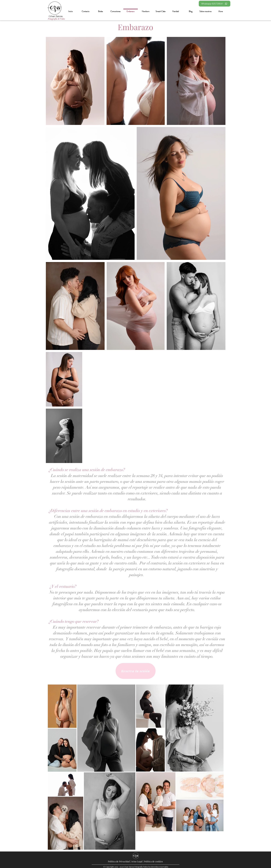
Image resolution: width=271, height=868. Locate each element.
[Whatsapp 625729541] (215, 4)
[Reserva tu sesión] (136, 671)
